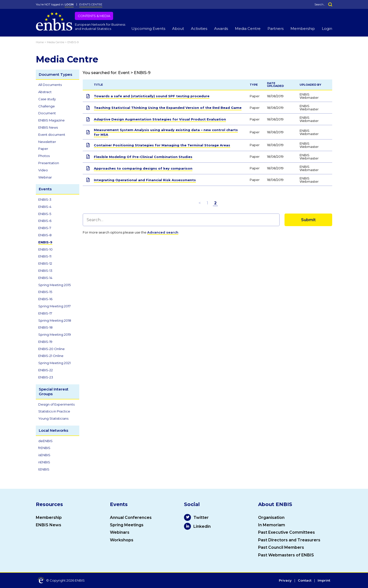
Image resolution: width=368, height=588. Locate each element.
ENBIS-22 (46, 370)
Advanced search (163, 232)
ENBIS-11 (45, 256)
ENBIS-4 (45, 207)
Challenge (47, 106)
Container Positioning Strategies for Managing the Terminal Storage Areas (162, 145)
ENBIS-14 (45, 278)
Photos (44, 156)
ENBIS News (48, 127)
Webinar (45, 177)
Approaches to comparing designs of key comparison (143, 168)
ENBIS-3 (45, 199)
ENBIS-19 (45, 342)
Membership (303, 29)
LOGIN (69, 4)
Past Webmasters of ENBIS (286, 555)
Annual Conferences (131, 518)
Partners (276, 29)
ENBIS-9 (45, 242)
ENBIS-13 (45, 271)
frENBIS (44, 448)
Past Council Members (281, 547)
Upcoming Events (148, 29)
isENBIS (44, 455)
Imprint (324, 581)
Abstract (45, 92)
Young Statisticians (53, 418)
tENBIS (44, 469)
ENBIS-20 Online (51, 349)
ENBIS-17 (45, 313)
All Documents (50, 85)
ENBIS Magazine (51, 120)
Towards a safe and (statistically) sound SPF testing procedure (152, 96)
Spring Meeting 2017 (54, 306)
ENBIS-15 (45, 292)
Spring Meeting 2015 (54, 285)
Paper (43, 149)
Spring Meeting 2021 (54, 363)
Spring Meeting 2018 (55, 320)
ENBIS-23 (46, 377)
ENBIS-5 (45, 214)
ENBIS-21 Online (51, 356)
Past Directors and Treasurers (289, 540)
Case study (47, 99)
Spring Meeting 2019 (55, 334)
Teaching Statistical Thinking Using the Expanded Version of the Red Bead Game (168, 108)
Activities (199, 29)
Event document (52, 135)
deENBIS (45, 441)
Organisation (271, 518)
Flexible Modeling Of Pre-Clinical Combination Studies (143, 157)
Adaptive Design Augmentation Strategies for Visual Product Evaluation (160, 119)
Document (47, 113)
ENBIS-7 (45, 228)
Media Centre (248, 29)
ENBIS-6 (45, 221)
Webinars (120, 532)
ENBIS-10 (45, 249)
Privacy (285, 581)
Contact (305, 581)
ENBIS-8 (45, 235)
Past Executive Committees (286, 532)
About (178, 29)
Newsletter (47, 142)
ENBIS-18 (45, 327)
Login (327, 29)
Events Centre (91, 4)
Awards (221, 29)
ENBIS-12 (45, 263)
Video (43, 170)
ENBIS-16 (45, 299)
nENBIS (44, 462)
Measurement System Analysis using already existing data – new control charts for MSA (166, 132)
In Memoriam (272, 525)
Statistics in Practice (54, 411)
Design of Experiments (56, 404)
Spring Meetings (127, 525)
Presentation (49, 163)
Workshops (122, 540)
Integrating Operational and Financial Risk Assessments (145, 180)
